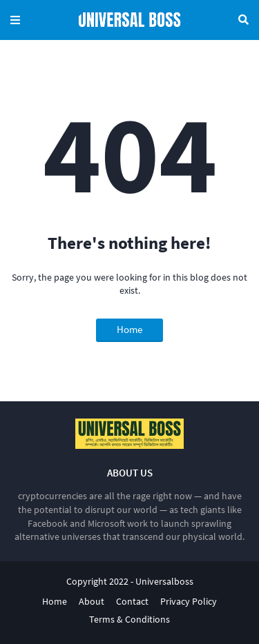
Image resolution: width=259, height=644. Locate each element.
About (92, 601)
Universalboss (164, 581)
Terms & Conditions (129, 619)
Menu (15, 20)
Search (243, 20)
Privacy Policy (189, 601)
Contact (132, 601)
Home (129, 329)
